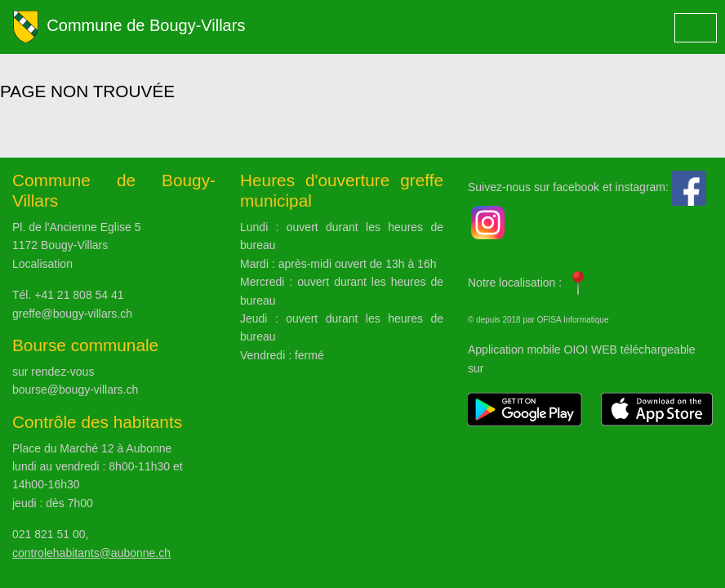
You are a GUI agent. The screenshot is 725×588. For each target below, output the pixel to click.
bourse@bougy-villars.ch (75, 390)
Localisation (42, 264)
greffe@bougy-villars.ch (72, 314)
